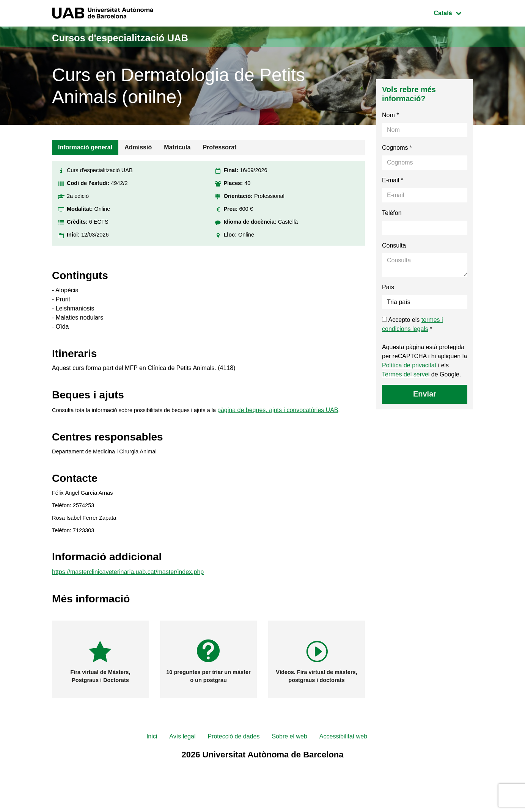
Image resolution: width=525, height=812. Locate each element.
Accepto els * (413, 324)
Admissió (138, 147)
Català (453, 12)
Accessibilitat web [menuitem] (343, 758)
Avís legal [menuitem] (182, 758)
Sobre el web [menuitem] (289, 758)
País (388, 287)
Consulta (394, 245)
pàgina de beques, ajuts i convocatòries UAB (295, 417)
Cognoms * (397, 148)
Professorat (219, 147)
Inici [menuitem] (152, 758)
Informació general (85, 147)
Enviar (425, 394)
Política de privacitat (409, 365)
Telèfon (392, 213)
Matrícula (177, 147)
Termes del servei (406, 374)
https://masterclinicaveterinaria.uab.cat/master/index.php (128, 592)
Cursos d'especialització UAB (148, 37)
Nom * (390, 115)
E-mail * (393, 180)
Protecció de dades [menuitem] (233, 758)
